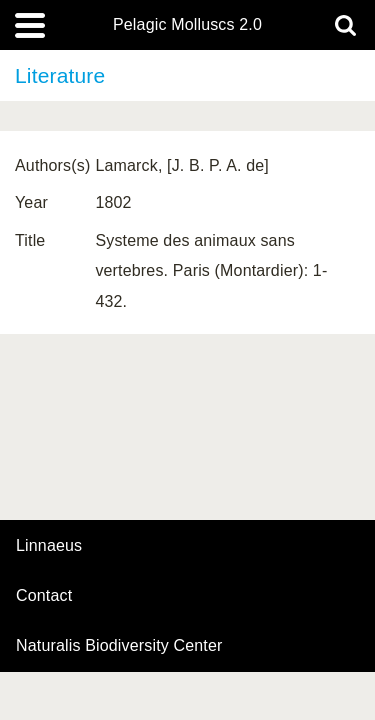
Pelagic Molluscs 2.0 (187, 25)
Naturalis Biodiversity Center (119, 646)
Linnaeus (49, 546)
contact (44, 595)
